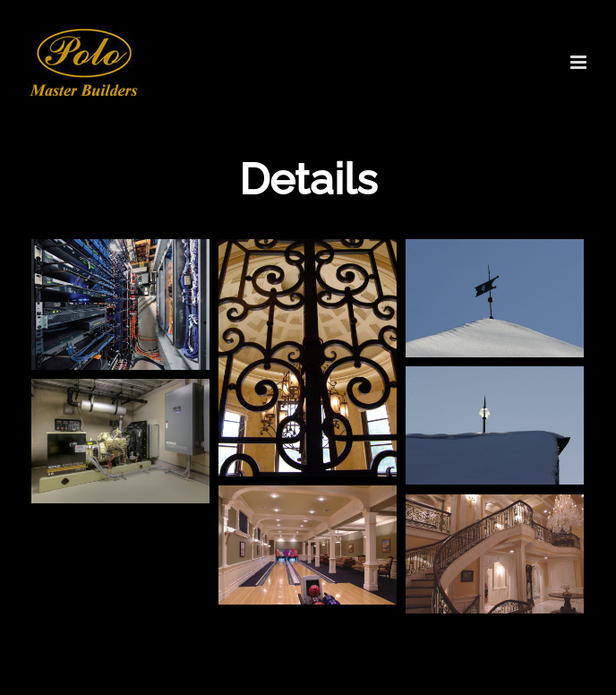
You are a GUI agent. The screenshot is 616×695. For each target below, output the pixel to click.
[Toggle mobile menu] (580, 62)
